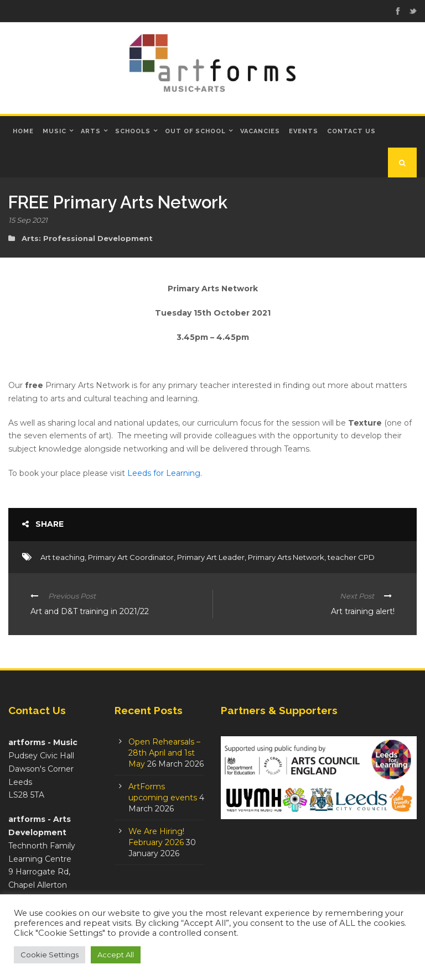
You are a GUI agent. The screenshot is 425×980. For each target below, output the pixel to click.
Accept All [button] (116, 955)
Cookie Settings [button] (50, 955)
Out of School (195, 131)
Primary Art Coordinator (131, 557)
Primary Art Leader (211, 557)
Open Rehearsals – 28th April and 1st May (164, 753)
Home (23, 131)
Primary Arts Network (286, 557)
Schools (133, 131)
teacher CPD (351, 557)
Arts (91, 131)
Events (304, 131)
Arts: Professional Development (87, 238)
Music (55, 131)
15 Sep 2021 (28, 220)
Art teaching (63, 557)
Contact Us (351, 131)
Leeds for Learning (164, 473)
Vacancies (260, 131)
